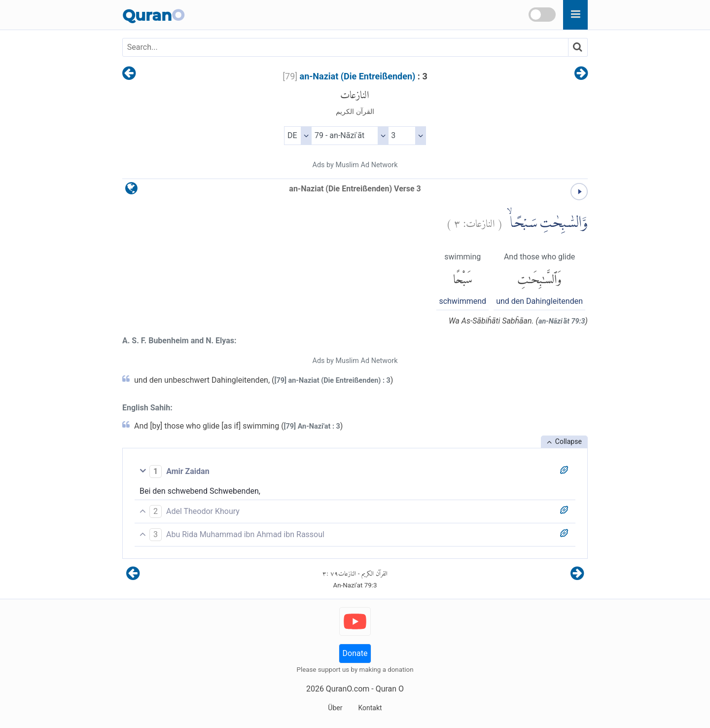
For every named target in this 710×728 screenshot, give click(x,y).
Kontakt (370, 708)
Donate (355, 653)
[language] (131, 191)
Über (335, 708)
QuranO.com (348, 689)
